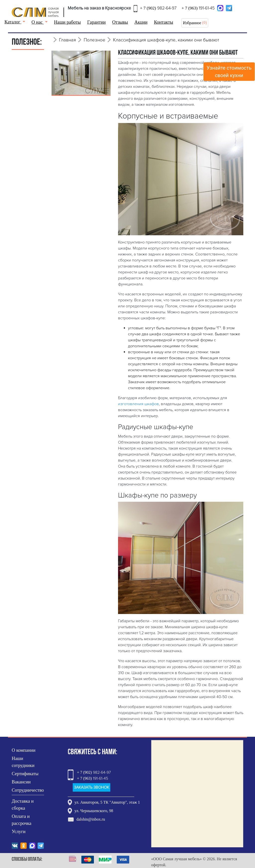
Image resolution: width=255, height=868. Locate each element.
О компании (24, 750)
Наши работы (67, 22)
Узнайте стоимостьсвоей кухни (229, 72)
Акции (141, 22)
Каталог (13, 22)
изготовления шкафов (138, 404)
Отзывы (120, 22)
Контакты (163, 22)
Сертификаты (25, 774)
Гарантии (96, 22)
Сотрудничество (28, 790)
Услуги (19, 831)
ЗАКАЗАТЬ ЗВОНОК (92, 787)
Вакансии (21, 782)
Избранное (192, 23)
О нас (38, 22)
